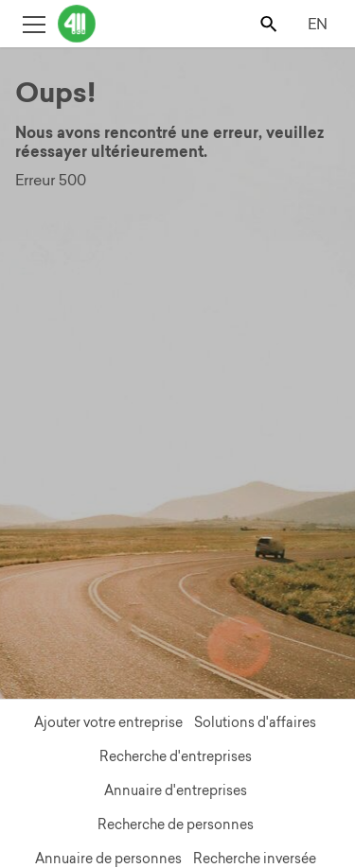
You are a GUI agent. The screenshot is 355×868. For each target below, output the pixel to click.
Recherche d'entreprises (176, 756)
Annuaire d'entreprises (176, 790)
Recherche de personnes (176, 825)
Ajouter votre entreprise (108, 722)
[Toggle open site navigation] (34, 23)
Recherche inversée (255, 859)
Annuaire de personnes (108, 859)
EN (318, 24)
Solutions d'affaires (255, 722)
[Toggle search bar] (270, 23)
